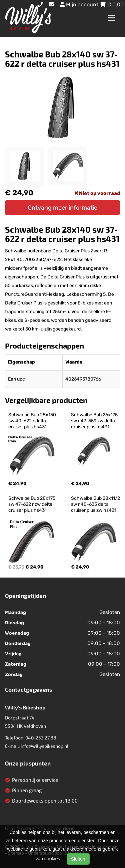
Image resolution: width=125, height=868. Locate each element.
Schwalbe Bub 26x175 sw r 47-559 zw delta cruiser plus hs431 (95, 421)
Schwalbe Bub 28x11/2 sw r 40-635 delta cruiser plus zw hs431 (96, 504)
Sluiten (78, 859)
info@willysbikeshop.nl (44, 746)
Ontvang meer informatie (62, 208)
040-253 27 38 (41, 738)
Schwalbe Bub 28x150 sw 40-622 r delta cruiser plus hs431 (33, 421)
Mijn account (80, 5)
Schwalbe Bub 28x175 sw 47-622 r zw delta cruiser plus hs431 (32, 504)
